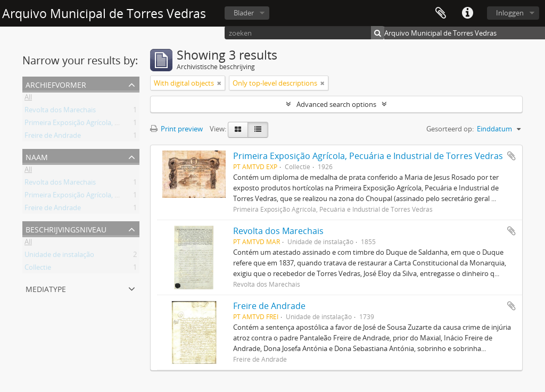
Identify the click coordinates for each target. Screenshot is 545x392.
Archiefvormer (56, 84)
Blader (244, 13)
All (28, 99)
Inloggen (510, 13)
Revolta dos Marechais (60, 112)
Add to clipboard (511, 156)
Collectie (38, 269)
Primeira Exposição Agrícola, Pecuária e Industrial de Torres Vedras (129, 124)
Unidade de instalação (59, 256)
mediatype (46, 288)
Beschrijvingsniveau (66, 228)
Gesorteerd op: (450, 129)
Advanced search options (336, 104)
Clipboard (441, 13)
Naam (37, 156)
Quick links (467, 13)
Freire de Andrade (53, 137)
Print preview (176, 129)
